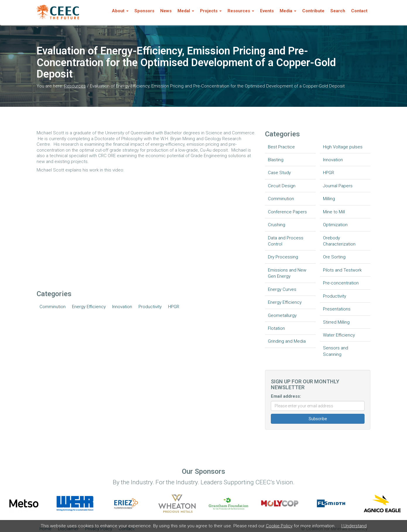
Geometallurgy (282, 315)
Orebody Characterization (339, 241)
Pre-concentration (341, 283)
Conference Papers (287, 212)
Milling (329, 199)
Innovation (122, 307)
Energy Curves (282, 289)
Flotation (276, 328)
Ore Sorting (334, 257)
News (166, 11)
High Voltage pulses (343, 147)
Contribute (313, 11)
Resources (75, 86)
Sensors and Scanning (336, 351)
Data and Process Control (286, 241)
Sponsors (144, 11)
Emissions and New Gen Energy (287, 273)
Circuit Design (282, 186)
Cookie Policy (279, 526)
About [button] (120, 11)
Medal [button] (186, 11)
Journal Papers (338, 186)
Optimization (335, 225)
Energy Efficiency (89, 307)
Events (267, 11)
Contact (359, 11)
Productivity (150, 307)
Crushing (277, 225)
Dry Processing (283, 257)
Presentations (337, 309)
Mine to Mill (334, 212)
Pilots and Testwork (342, 270)
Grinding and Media (287, 341)
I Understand (354, 526)
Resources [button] (241, 11)
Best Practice (281, 147)
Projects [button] (211, 11)
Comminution (53, 307)
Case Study (279, 173)
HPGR (174, 307)
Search (338, 11)
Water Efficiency (339, 335)
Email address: (286, 396)
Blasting (276, 160)
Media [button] (288, 11)
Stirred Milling (336, 322)
